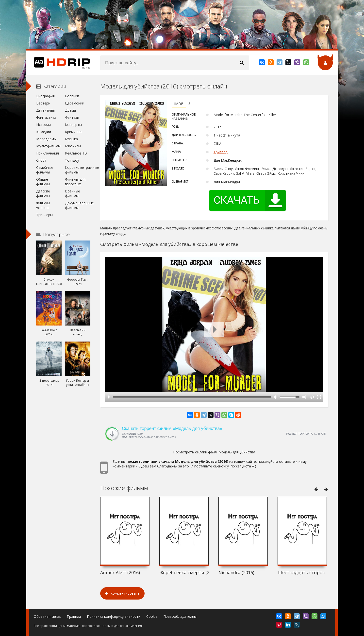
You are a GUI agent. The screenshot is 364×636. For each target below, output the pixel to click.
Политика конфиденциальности (114, 616)
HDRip (58, 63)
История (43, 125)
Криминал (73, 132)
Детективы (45, 110)
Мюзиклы (73, 146)
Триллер (221, 152)
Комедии (44, 132)
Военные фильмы (73, 193)
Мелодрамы (46, 139)
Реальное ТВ (76, 153)
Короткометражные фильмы (78, 170)
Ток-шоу (72, 160)
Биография (45, 96)
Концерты (73, 125)
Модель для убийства (237, 452)
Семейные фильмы (45, 170)
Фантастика (46, 117)
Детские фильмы (43, 193)
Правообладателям (180, 616)
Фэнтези (72, 117)
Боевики (72, 96)
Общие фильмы (43, 182)
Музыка (71, 139)
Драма (70, 110)
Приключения (48, 153)
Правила (74, 616)
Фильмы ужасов (43, 205)
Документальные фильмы (78, 205)
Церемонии (75, 103)
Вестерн (43, 103)
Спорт (41, 160)
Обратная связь (47, 616)
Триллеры (44, 215)
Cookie (152, 616)
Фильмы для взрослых (75, 182)
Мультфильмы (48, 146)
